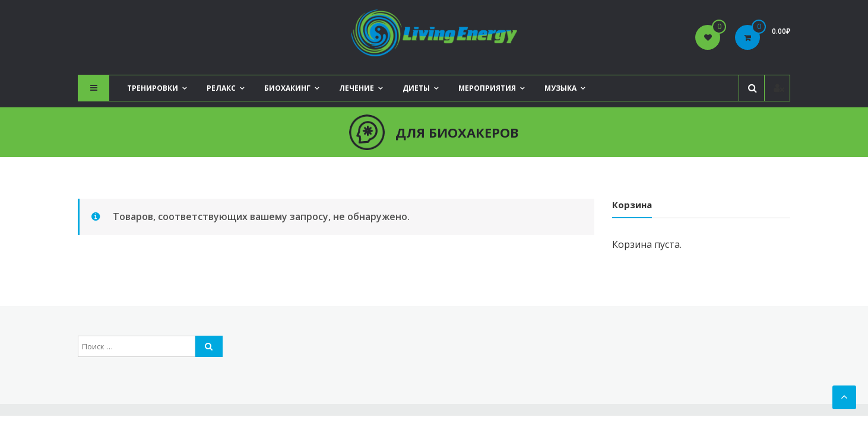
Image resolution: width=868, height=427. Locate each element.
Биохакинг (287, 88)
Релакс (221, 88)
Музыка (560, 88)
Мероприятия (487, 88)
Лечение (357, 88)
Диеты (416, 88)
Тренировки (153, 88)
